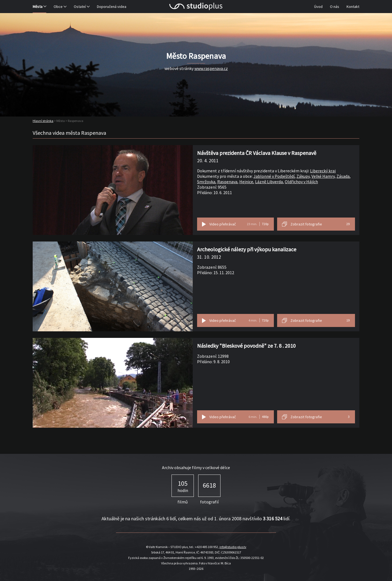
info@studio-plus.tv (233, 547)
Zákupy (303, 176)
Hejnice (246, 182)
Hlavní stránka (43, 121)
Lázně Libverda (269, 182)
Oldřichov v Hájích (301, 182)
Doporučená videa (112, 7)
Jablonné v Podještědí (274, 176)
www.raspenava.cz (211, 68)
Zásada (343, 176)
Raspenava (227, 182)
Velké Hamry (323, 176)
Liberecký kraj (323, 171)
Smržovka (206, 182)
